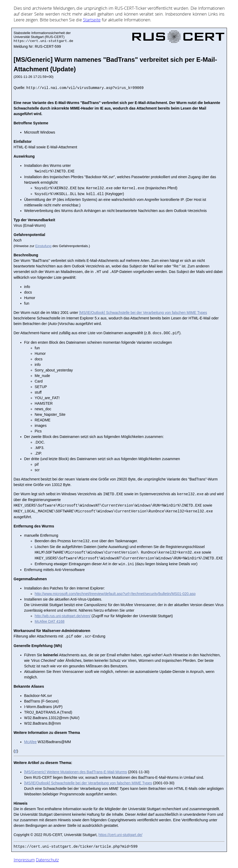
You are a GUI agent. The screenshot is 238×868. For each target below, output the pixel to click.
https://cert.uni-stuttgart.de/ (121, 835)
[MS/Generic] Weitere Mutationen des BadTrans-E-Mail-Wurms (76, 772)
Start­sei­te (92, 20)
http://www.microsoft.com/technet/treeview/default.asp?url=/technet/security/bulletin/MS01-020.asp (115, 594)
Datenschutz (47, 860)
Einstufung (43, 246)
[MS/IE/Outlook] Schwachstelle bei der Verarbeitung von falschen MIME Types (143, 313)
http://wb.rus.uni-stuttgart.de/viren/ (63, 616)
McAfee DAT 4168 (50, 621)
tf (16, 751)
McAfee (30, 742)
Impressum (24, 860)
